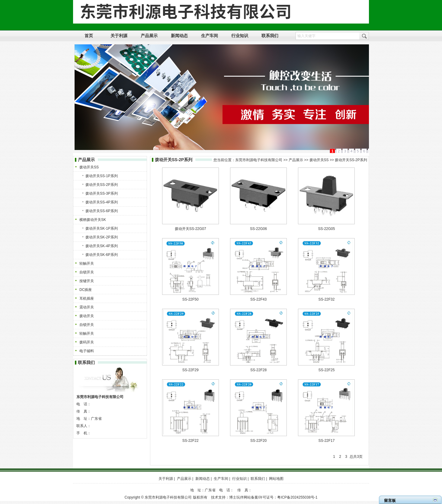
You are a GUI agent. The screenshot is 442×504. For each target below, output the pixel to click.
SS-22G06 (258, 229)
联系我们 (258, 479)
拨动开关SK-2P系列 (102, 237)
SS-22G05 (326, 229)
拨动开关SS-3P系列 (102, 193)
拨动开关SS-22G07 (191, 229)
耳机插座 (87, 298)
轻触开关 (87, 263)
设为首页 (319, 4)
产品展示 (296, 160)
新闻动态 (203, 479)
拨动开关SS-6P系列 (102, 211)
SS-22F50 (191, 299)
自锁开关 (87, 272)
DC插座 (86, 290)
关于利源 (166, 479)
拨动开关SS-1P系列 (102, 176)
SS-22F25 (326, 370)
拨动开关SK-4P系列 (102, 246)
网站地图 (360, 4)
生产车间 (221, 479)
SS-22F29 (191, 370)
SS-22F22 (191, 441)
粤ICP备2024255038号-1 (297, 497)
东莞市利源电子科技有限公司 (259, 160)
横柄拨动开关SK (93, 220)
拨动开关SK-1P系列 (102, 228)
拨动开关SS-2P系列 (102, 185)
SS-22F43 (258, 299)
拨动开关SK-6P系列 (102, 255)
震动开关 (87, 307)
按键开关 (87, 281)
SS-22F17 (326, 441)
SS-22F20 (258, 441)
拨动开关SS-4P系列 (102, 202)
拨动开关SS (89, 167)
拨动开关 (87, 316)
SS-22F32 (326, 299)
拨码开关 (87, 342)
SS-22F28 (258, 370)
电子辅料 (87, 351)
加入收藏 (340, 4)
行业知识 (239, 479)
